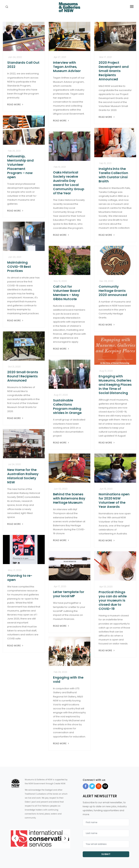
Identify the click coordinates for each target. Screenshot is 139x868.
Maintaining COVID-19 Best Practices (19, 267)
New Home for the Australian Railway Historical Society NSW (23, 476)
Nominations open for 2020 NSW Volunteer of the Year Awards (114, 500)
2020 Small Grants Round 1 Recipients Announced (23, 376)
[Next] (65, 838)
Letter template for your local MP (69, 594)
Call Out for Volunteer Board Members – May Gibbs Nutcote (67, 293)
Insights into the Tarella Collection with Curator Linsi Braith (113, 175)
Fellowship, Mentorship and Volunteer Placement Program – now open (20, 167)
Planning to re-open (20, 578)
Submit (106, 854)
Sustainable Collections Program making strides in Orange (67, 407)
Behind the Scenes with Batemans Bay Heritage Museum (69, 498)
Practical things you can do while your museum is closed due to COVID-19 (113, 600)
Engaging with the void (68, 679)
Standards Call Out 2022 (23, 65)
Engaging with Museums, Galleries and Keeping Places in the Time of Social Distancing (115, 385)
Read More (16, 104)
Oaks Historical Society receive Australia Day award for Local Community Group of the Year (69, 183)
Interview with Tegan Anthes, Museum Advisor (67, 67)
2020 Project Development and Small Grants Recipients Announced (114, 71)
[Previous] (15, 838)
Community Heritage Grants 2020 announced (113, 291)
